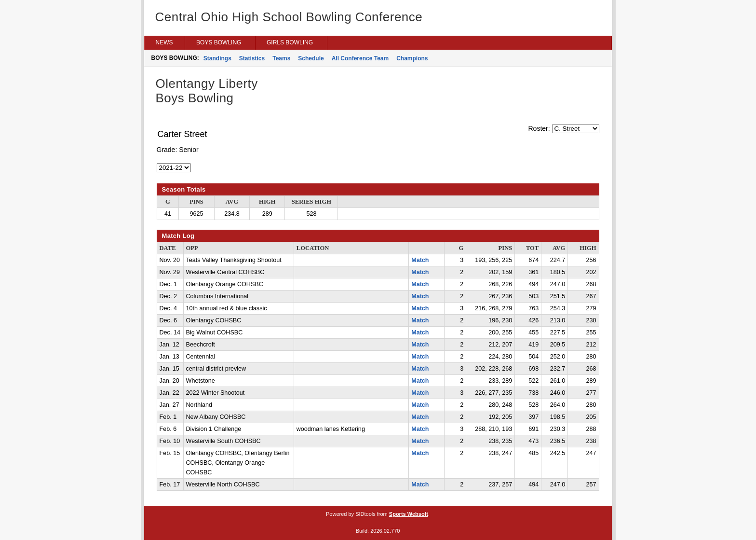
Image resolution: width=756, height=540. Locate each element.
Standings (217, 58)
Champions (412, 58)
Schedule (311, 58)
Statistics (252, 58)
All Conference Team (360, 58)
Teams (281, 58)
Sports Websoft (409, 514)
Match (420, 260)
